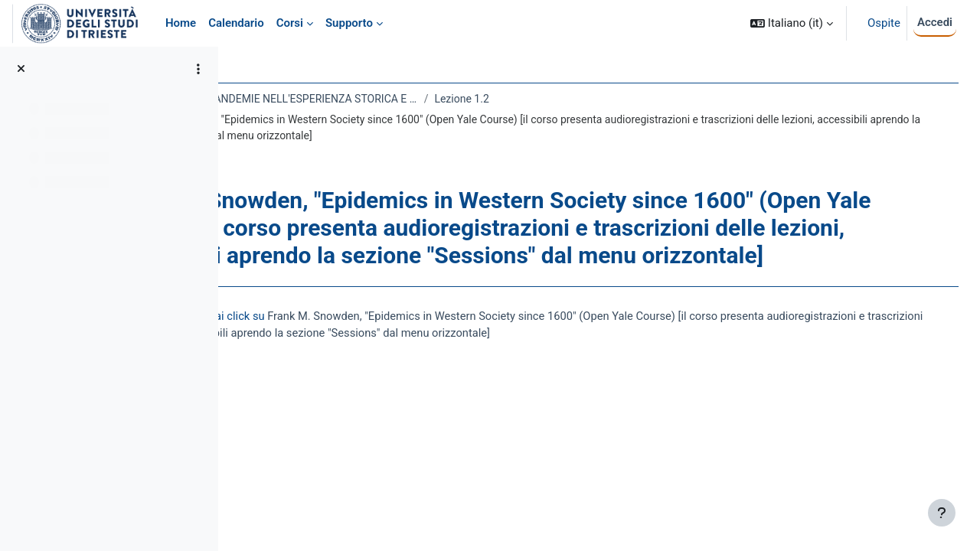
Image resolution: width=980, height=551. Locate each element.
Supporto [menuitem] (349, 23)
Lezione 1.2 (598, 99)
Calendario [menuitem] (236, 23)
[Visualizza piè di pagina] (942, 513)
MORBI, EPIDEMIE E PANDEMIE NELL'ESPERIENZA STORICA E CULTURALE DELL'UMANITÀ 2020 (401, 99)
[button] (792, 23)
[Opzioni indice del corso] (198, 69)
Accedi (935, 22)
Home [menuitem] (181, 23)
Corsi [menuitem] (290, 23)
